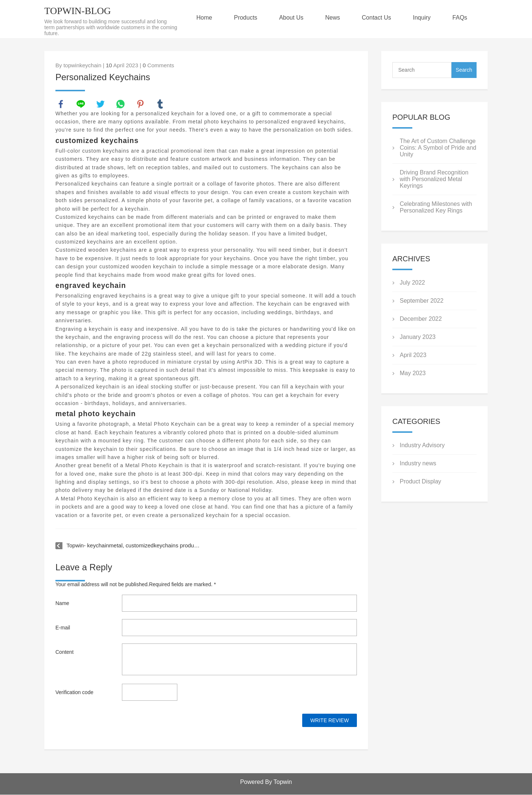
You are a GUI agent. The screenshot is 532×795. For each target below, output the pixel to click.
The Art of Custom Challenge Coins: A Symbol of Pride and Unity (438, 148)
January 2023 (418, 337)
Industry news (418, 463)
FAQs (464, 18)
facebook (61, 104)
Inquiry (426, 18)
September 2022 (422, 301)
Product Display (420, 481)
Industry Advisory (422, 445)
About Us (294, 18)
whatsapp (121, 104)
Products (247, 18)
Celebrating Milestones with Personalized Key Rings (436, 207)
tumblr (160, 104)
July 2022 (412, 283)
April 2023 (413, 355)
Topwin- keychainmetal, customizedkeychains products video (133, 546)
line (81, 104)
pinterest (141, 104)
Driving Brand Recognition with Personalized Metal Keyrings (434, 179)
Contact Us (380, 18)
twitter (101, 104)
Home (206, 18)
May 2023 (413, 373)
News (335, 18)
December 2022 (421, 319)
